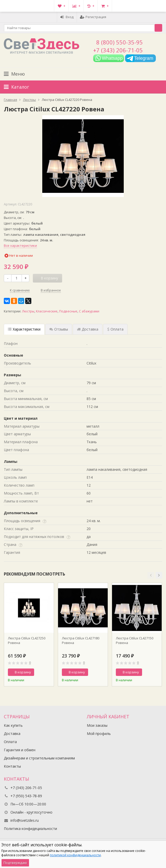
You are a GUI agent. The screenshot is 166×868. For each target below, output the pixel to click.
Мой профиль (99, 734)
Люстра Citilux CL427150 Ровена (135, 640)
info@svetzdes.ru (25, 820)
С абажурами (89, 311)
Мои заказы (97, 725)
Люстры (28, 311)
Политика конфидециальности (30, 829)
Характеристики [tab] (24, 329)
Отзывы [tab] (59, 329)
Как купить (13, 725)
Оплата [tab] (115, 329)
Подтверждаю (15, 863)
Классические (47, 311)
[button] (151, 575)
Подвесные (68, 311)
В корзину (20, 672)
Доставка (12, 734)
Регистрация (93, 17)
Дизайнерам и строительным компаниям (39, 758)
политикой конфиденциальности (75, 855)
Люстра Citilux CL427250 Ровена (27, 640)
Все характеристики (20, 245)
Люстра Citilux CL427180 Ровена (81, 640)
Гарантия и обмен (20, 750)
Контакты (12, 766)
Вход (67, 17)
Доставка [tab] (88, 329)
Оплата (10, 742)
